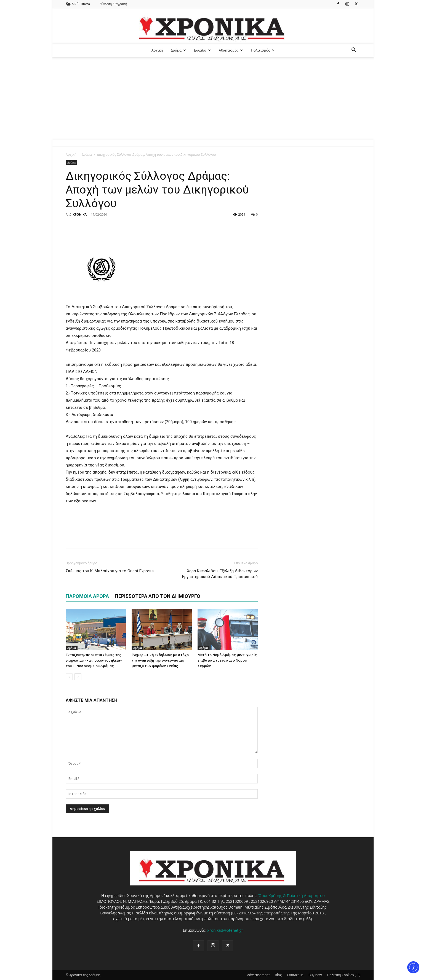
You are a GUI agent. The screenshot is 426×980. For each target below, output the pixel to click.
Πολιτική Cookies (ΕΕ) (344, 975)
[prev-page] (69, 677)
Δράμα (178, 50)
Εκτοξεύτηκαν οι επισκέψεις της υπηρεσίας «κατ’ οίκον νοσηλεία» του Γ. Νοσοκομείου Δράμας (94, 660)
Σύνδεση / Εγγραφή (113, 4)
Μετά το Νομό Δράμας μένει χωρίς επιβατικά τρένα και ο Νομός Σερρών (227, 660)
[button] (354, 51)
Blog (278, 975)
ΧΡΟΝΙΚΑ (80, 214)
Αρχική (157, 50)
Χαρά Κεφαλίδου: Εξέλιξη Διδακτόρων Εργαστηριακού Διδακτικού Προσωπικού (220, 574)
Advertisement (258, 975)
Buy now (315, 975)
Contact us (295, 975)
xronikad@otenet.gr (225, 930)
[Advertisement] (213, 98)
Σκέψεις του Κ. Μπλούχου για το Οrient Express (110, 571)
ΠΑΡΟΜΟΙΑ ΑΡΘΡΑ (87, 596)
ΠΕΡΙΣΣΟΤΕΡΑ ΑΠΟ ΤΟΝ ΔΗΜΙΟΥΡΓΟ (158, 596)
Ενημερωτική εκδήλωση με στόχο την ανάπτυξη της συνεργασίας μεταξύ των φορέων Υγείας (160, 660)
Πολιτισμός (263, 50)
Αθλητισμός (231, 50)
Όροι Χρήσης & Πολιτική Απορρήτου (291, 896)
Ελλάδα (202, 50)
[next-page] (78, 677)
